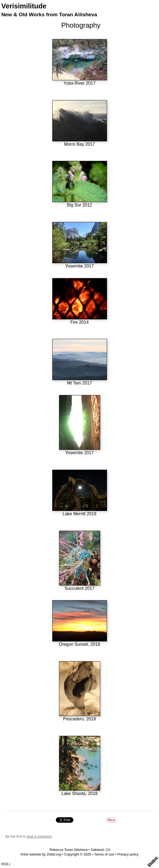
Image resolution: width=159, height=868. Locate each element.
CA (108, 850)
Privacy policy (128, 854)
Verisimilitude (24, 6)
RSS (5, 864)
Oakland (97, 850)
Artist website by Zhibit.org (41, 854)
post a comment (39, 836)
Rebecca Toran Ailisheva (69, 850)
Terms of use (104, 854)
